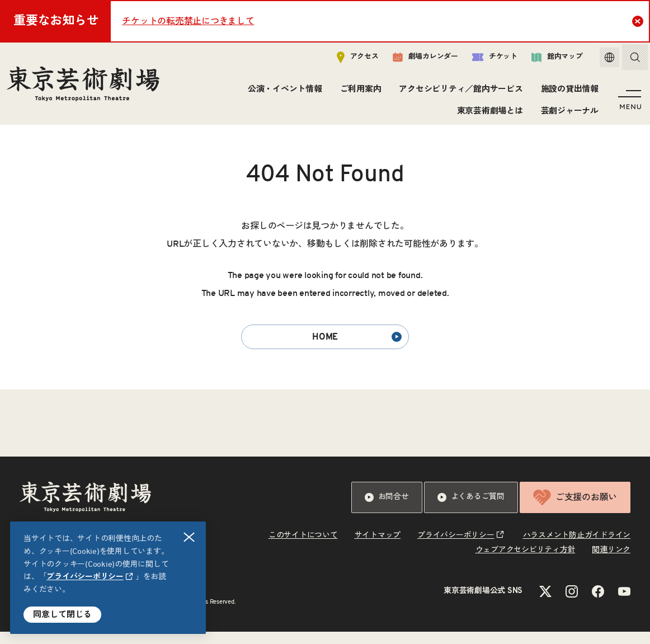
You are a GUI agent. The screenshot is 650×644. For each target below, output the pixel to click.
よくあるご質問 (471, 510)
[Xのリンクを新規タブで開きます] (545, 604)
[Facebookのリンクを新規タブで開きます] (598, 604)
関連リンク (611, 562)
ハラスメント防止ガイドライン (577, 548)
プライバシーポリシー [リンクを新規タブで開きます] (85, 577)
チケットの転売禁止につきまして (188, 21)
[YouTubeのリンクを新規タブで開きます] (624, 604)
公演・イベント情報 (283, 92)
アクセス (349, 60)
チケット (486, 60)
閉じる (190, 537)
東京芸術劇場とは (488, 113)
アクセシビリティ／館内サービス (459, 92)
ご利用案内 (359, 92)
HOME (357, 349)
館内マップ (549, 60)
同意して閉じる (62, 615)
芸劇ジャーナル (567, 113)
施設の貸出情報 (567, 92)
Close (639, 21)
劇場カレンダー (417, 60)
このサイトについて (303, 548)
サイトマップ (378, 548)
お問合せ (387, 510)
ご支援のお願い (575, 510)
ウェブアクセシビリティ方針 (526, 562)
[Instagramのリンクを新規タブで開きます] (572, 604)
